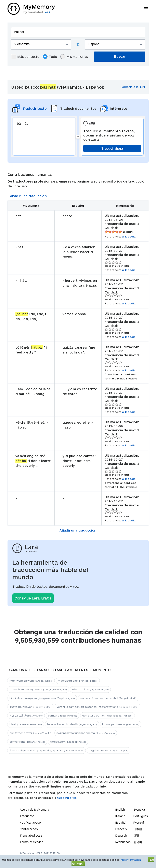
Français (121, 829)
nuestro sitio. (67, 798)
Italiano (120, 816)
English (120, 809)
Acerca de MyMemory (34, 809)
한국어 (138, 842)
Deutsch (121, 835)
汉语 (136, 835)
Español (121, 822)
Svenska (139, 809)
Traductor (27, 816)
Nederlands (123, 842)
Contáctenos (29, 829)
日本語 (138, 829)
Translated (31, 835)
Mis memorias (74, 57)
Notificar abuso (30, 822)
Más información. (131, 860)
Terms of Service (31, 842)
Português (141, 816)
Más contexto (25, 57)
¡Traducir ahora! (112, 148)
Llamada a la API (132, 87)
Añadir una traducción (28, 196)
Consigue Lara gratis (33, 598)
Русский (139, 822)
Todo (50, 57)
